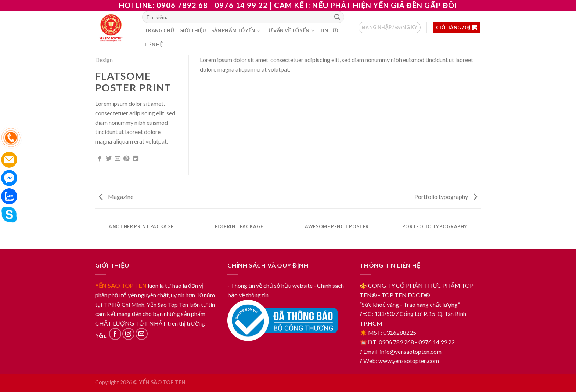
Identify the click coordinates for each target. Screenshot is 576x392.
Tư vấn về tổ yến (290, 31)
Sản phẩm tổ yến (236, 31)
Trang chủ (159, 30)
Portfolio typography (446, 197)
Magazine (116, 197)
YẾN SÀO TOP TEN (121, 285)
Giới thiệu (193, 30)
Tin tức (330, 30)
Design (104, 60)
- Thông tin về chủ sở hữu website (270, 285)
